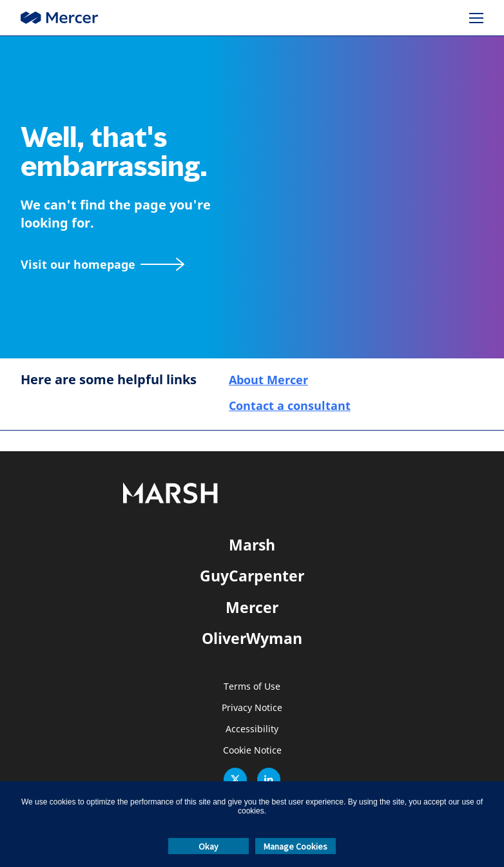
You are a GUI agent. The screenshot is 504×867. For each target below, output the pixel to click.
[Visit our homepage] (102, 265)
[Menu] (476, 18)
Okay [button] (208, 846)
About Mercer (268, 380)
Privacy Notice (252, 708)
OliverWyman (252, 638)
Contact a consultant (290, 405)
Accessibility (252, 729)
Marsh (252, 545)
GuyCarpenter (252, 576)
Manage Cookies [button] (296, 846)
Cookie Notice (252, 751)
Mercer (252, 607)
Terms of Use (252, 687)
